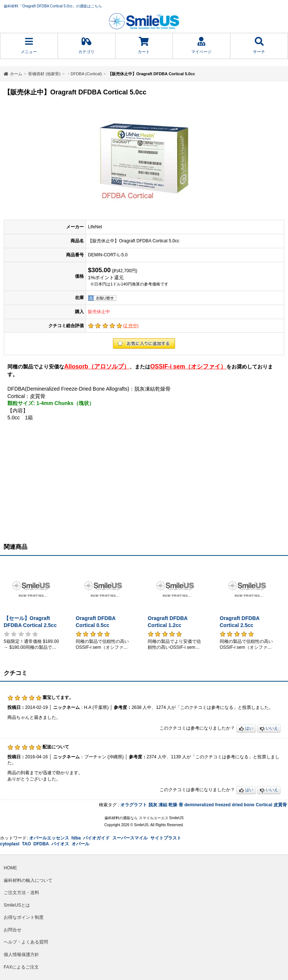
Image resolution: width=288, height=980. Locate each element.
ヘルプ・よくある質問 (26, 942)
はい (246, 729)
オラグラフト (134, 805)
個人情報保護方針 (21, 955)
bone (249, 805)
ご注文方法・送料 (21, 893)
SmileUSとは (17, 905)
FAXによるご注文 (21, 967)
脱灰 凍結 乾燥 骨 (166, 805)
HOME (10, 868)
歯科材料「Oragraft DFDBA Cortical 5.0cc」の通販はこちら (53, 6)
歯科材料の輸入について (28, 880)
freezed (223, 805)
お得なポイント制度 (24, 917)
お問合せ (13, 930)
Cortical (264, 805)
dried (237, 805)
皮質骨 (280, 805)
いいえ (269, 729)
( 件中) (131, 326)
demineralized (199, 805)
